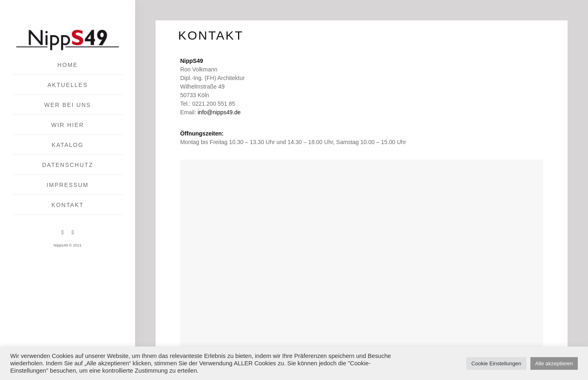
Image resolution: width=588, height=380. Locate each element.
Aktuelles (68, 85)
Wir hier (68, 125)
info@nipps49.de (219, 112)
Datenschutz (68, 165)
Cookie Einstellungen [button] (496, 363)
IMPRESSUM (68, 185)
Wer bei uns (68, 105)
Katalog (68, 145)
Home (68, 65)
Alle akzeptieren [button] (554, 363)
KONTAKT (68, 205)
